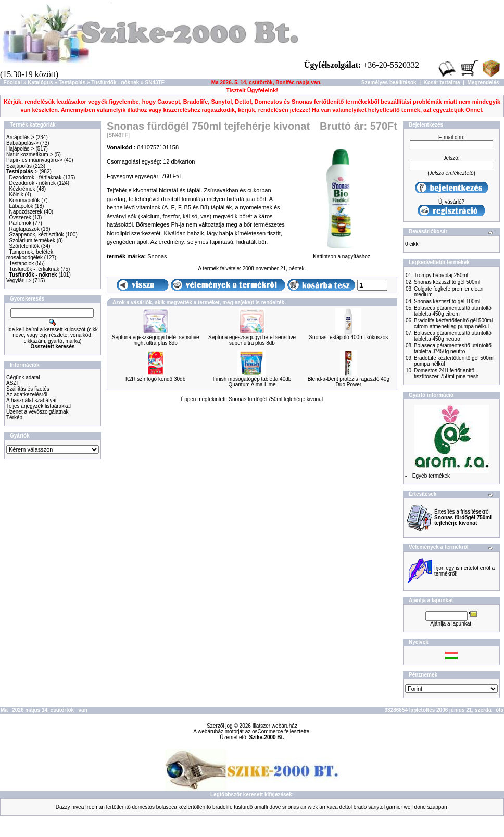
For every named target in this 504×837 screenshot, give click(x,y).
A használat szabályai (31, 400)
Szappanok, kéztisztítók (37, 235)
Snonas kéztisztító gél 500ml (447, 282)
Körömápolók (25, 200)
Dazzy (63, 807)
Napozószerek (26, 212)
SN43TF (155, 83)
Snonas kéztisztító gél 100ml (447, 301)
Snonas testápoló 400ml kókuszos (348, 337)
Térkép (14, 417)
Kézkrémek (22, 189)
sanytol (376, 807)
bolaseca (167, 807)
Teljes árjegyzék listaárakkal (39, 406)
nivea (78, 807)
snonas (291, 807)
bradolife (222, 807)
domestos (143, 807)
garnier (394, 807)
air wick (309, 807)
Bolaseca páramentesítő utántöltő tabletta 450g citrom (453, 311)
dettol (346, 807)
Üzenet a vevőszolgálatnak (37, 412)
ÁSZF (13, 383)
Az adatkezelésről (27, 395)
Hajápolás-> (20, 149)
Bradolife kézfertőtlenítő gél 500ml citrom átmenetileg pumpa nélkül (453, 323)
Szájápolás (19, 166)
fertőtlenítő (118, 807)
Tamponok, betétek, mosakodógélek (30, 255)
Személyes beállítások (389, 83)
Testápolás (72, 83)
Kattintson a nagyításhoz (342, 254)
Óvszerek (20, 217)
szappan (437, 807)
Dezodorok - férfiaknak (36, 177)
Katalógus (40, 83)
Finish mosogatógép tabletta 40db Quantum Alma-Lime (252, 382)
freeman (95, 807)
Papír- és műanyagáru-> (34, 160)
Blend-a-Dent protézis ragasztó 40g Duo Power (349, 382)
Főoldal (13, 83)
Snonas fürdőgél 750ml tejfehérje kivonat (276, 399)
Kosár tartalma (442, 83)
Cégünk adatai (23, 377)
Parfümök (21, 223)
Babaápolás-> (22, 143)
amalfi (261, 807)
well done (415, 807)
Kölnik (16, 195)
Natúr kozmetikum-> (30, 154)
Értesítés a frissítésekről (463, 517)
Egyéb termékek (431, 476)
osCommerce (267, 732)
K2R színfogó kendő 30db (155, 379)
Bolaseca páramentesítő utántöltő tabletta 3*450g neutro (453, 348)
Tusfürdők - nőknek (115, 83)
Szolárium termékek (32, 240)
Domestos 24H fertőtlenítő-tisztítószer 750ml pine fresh (446, 373)
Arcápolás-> (20, 137)
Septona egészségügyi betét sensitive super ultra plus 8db (252, 340)
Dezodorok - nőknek (33, 183)
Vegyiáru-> (19, 280)
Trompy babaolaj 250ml (441, 275)
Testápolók (21, 263)
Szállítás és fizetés (28, 389)
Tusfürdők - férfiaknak (34, 269)
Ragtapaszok (24, 229)
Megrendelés (483, 83)
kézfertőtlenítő (194, 807)
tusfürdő (243, 807)
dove (275, 807)
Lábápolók (21, 206)
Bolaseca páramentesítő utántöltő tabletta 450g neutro (453, 336)
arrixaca (329, 807)
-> (22, 172)
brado (360, 807)
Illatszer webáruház (275, 726)
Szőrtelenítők (24, 246)
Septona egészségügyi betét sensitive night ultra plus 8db (156, 340)
